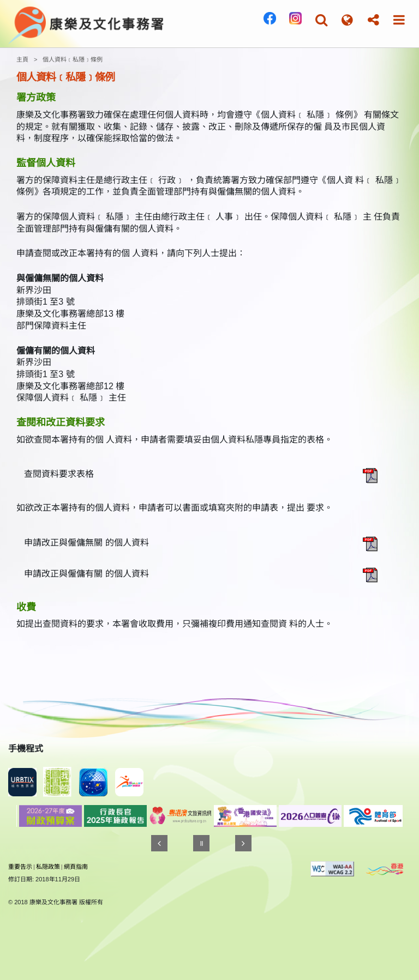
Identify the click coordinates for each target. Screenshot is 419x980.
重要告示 (20, 867)
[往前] (159, 843)
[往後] (243, 843)
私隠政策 (48, 867)
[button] (321, 20)
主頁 (22, 59)
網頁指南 (76, 867)
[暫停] (201, 843)
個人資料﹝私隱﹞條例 (73, 59)
